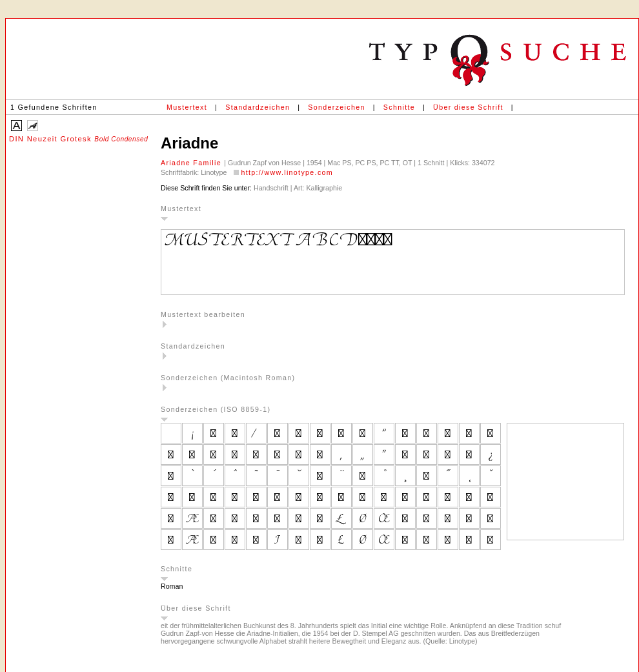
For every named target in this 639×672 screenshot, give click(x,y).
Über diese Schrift (468, 107)
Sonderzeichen (336, 107)
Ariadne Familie (192, 163)
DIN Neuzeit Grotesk (78, 139)
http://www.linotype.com (287, 172)
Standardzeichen (258, 107)
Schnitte (399, 107)
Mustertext (187, 107)
